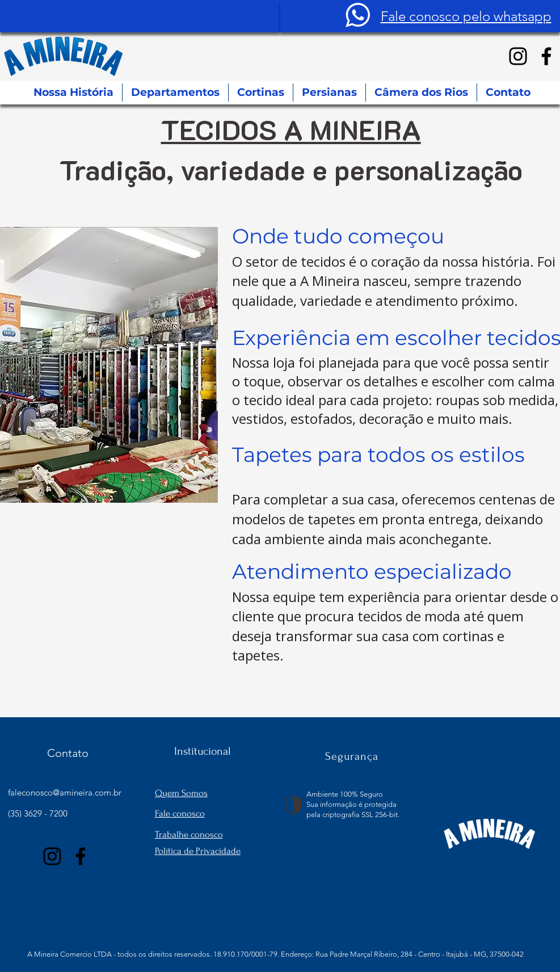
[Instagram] (518, 56)
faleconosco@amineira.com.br (65, 792)
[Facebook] (546, 56)
